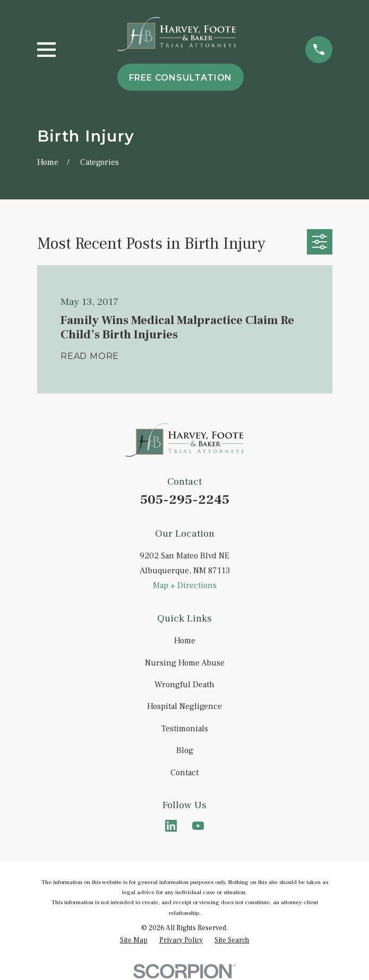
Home (185, 641)
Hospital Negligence (184, 706)
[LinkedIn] (171, 826)
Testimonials (185, 729)
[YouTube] (198, 826)
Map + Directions (185, 585)
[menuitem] (134, 940)
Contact (184, 773)
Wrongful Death (184, 685)
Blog (185, 750)
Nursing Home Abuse (185, 663)
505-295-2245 (185, 500)
